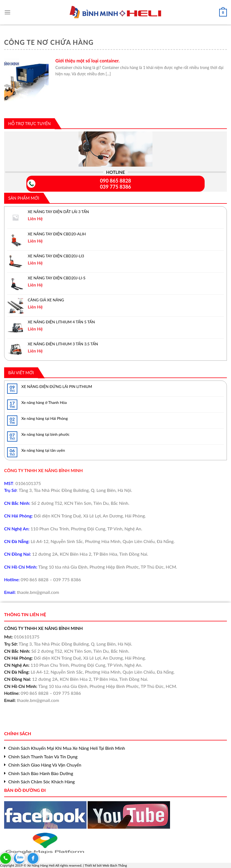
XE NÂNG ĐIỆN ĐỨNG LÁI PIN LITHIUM (57, 386)
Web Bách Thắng (115, 865)
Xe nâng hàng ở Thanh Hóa (44, 402)
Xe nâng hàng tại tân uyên (43, 450)
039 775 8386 (115, 187)
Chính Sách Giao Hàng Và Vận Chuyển (45, 765)
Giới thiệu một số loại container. (88, 61)
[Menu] (7, 11)
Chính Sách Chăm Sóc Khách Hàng (41, 782)
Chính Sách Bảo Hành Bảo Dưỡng (41, 773)
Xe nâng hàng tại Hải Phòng (45, 418)
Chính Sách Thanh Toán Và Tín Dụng (43, 757)
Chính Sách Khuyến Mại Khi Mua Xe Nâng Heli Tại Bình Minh (67, 748)
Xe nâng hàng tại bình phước (45, 434)
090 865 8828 (115, 181)
